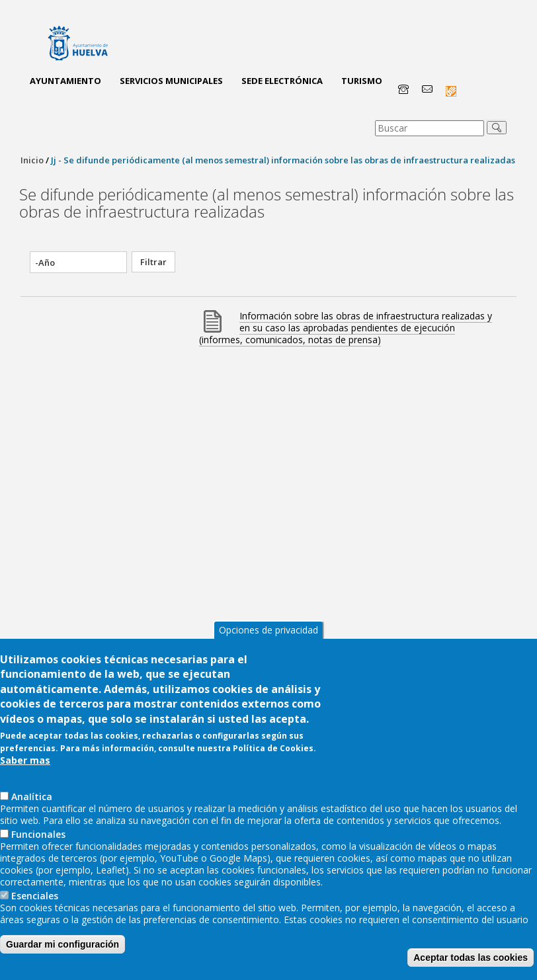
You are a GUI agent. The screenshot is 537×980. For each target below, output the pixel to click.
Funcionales (38, 865)
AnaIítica (32, 827)
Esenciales (35, 926)
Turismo (362, 81)
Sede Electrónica (282, 81)
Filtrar (153, 262)
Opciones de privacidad (268, 660)
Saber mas (25, 791)
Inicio (32, 160)
